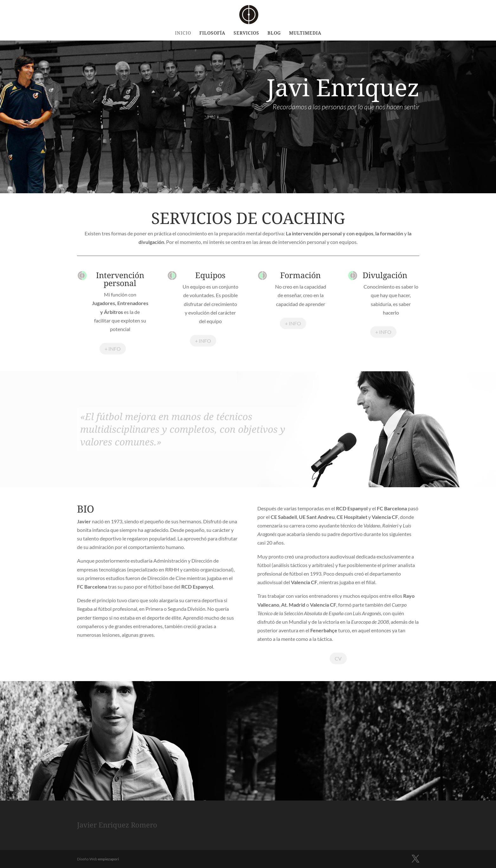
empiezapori (108, 859)
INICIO (183, 33)
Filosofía (212, 33)
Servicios (246, 33)
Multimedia (305, 33)
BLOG (274, 33)
